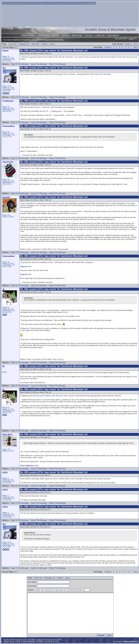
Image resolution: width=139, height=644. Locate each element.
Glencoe (56, 35)
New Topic (35, 44)
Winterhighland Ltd (131, 641)
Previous (128, 44)
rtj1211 (5, 472)
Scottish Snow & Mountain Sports (110, 29)
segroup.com (26, 266)
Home (5, 3)
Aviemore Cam (34, 3)
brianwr (5, 51)
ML (4, 366)
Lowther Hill (100, 35)
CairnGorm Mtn (44, 35)
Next (136, 44)
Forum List (12, 44)
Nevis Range (77, 35)
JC (3, 289)
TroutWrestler (8, 101)
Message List (24, 44)
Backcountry (14, 3)
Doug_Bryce (7, 435)
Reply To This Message (20, 64)
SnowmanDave (8, 126)
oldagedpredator (8, 162)
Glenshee (65, 35)
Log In (52, 44)
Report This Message (57, 64)
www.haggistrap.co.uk (29, 466)
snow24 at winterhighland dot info (27, 641)
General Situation (28, 35)
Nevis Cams (84, 3)
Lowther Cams (72, 3)
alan (4, 68)
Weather (23, 3)
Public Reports (113, 35)
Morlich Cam (60, 3)
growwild (6, 197)
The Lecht (89, 35)
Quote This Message (39, 64)
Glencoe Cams (47, 3)
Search (45, 44)
